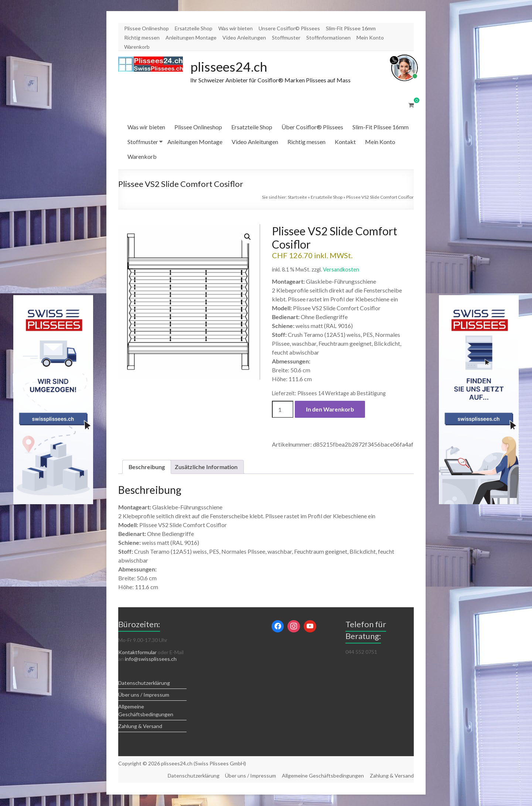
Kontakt (345, 142)
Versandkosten (341, 270)
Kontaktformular (137, 653)
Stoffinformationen (328, 37)
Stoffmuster (286, 37)
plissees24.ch (229, 67)
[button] (248, 237)
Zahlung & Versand (140, 726)
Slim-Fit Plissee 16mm (351, 28)
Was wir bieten (236, 28)
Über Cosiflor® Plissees (312, 127)
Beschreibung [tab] (147, 467)
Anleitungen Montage (191, 37)
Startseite (297, 197)
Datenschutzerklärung (144, 683)
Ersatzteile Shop (194, 28)
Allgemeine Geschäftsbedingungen (323, 776)
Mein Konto (370, 37)
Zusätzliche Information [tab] (206, 467)
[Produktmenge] (283, 410)
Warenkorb (137, 47)
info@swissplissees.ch (151, 659)
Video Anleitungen (244, 37)
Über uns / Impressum (144, 695)
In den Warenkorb (330, 409)
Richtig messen (142, 37)
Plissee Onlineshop (146, 28)
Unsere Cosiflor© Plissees (289, 28)
